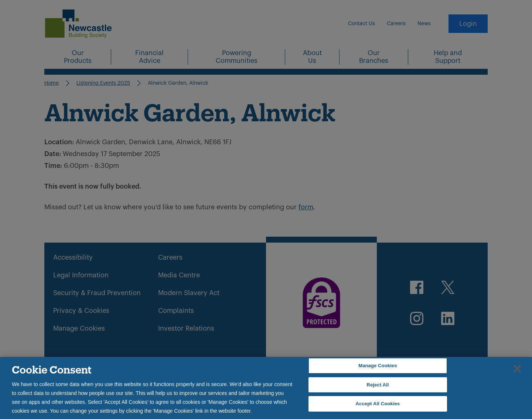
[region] (266, 388)
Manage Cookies (378, 366)
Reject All (378, 385)
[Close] (517, 369)
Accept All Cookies (378, 404)
